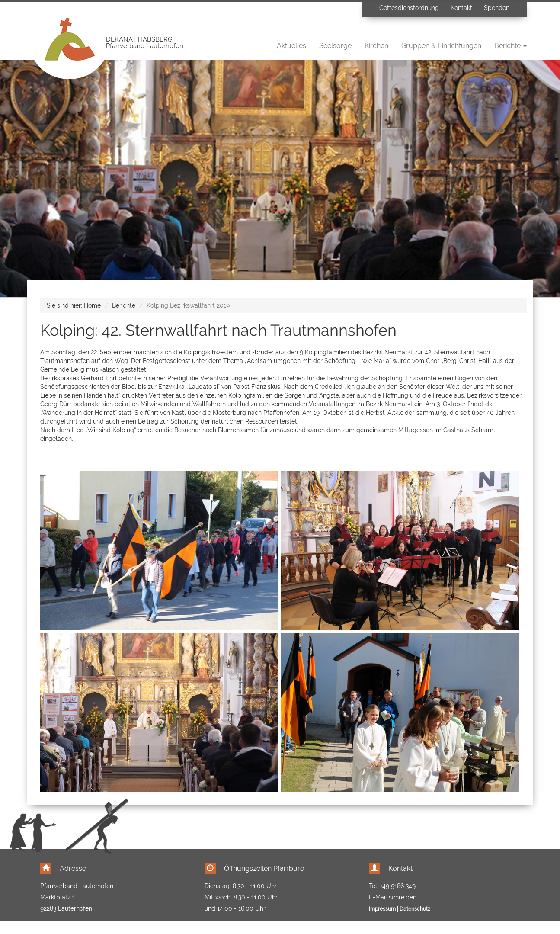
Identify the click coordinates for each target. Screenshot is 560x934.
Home (92, 305)
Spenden (497, 8)
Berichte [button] (510, 46)
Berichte (124, 305)
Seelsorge (335, 46)
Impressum (382, 909)
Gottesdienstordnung (410, 8)
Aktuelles (291, 46)
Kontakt (461, 8)
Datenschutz (415, 909)
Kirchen (376, 46)
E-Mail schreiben (393, 897)
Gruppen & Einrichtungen (441, 46)
